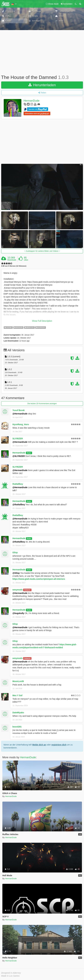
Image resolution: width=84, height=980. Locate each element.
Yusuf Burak (19, 410)
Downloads (12, 260)
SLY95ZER (18, 439)
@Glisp (16, 573)
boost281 (17, 727)
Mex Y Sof (17, 695)
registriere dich (59, 745)
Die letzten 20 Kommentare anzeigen (42, 404)
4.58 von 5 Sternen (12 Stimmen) (14, 266)
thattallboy (18, 484)
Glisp (15, 552)
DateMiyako (18, 713)
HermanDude (32, 101)
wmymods (18, 590)
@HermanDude (20, 414)
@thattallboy (19, 505)
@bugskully (18, 613)
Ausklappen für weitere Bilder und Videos (42, 251)
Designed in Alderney (11, 973)
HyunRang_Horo (21, 424)
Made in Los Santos (10, 976)
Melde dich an (39, 745)
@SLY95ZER (19, 456)
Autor (29, 453)
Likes (26, 260)
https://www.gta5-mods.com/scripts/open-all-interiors (39, 579)
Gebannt (27, 590)
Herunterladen (42, 85)
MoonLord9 (18, 681)
